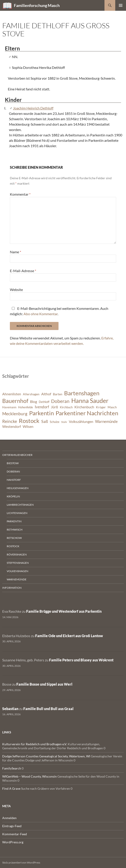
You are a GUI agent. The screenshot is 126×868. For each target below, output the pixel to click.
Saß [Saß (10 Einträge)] (45, 421)
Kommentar (20, 194)
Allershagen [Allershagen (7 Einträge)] (31, 394)
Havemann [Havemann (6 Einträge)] (9, 407)
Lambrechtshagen (20, 505)
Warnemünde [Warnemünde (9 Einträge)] (106, 421)
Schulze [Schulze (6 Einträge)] (55, 422)
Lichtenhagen (17, 513)
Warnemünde (17, 579)
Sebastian (10, 709)
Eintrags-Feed (12, 826)
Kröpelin (13, 496)
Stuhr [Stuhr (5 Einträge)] (64, 422)
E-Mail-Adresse (23, 271)
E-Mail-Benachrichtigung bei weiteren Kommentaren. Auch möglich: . (59, 311)
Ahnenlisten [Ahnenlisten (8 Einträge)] (12, 394)
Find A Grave (11, 788)
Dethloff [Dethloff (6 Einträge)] (44, 402)
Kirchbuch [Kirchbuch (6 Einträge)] (66, 407)
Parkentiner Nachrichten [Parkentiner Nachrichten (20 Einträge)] (87, 413)
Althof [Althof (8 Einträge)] (46, 394)
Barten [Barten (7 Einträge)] (58, 394)
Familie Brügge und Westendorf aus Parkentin (64, 611)
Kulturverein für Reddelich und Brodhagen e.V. (35, 744)
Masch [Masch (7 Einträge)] (112, 407)
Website (16, 290)
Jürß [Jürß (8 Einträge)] (54, 407)
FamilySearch (12, 768)
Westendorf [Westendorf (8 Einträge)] (12, 426)
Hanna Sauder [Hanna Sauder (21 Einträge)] (90, 401)
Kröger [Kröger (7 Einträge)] (101, 407)
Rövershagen (17, 554)
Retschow (14, 538)
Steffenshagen (18, 563)
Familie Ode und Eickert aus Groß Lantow (69, 636)
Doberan (13, 471)
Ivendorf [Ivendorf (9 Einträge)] (42, 407)
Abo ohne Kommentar (41, 314)
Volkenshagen (17, 571)
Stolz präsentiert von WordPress (21, 863)
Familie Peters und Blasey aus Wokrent (81, 660)
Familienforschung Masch (37, 5)
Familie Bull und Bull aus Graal (48, 709)
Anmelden (9, 818)
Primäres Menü (121, 5)
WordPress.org (13, 842)
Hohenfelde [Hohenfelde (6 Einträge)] (26, 407)
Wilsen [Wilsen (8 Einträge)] (28, 426)
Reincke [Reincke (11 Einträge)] (10, 421)
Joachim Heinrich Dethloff (33, 108)
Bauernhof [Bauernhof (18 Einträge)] (15, 401)
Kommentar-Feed (15, 834)
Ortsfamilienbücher (17, 455)
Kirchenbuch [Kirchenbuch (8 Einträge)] (84, 407)
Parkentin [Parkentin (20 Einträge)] (41, 413)
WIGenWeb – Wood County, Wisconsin (29, 776)
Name (15, 252)
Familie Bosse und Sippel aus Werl (44, 684)
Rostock (13, 546)
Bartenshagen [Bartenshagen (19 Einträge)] (82, 393)
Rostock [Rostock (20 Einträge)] (29, 421)
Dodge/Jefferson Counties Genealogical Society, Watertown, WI (46, 756)
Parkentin (14, 521)
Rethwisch (15, 530)
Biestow (13, 463)
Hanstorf (14, 480)
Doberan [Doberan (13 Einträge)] (60, 401)
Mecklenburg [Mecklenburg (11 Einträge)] (15, 414)
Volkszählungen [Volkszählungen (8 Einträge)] (81, 422)
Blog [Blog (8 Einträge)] (34, 402)
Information (12, 588)
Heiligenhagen (18, 488)
